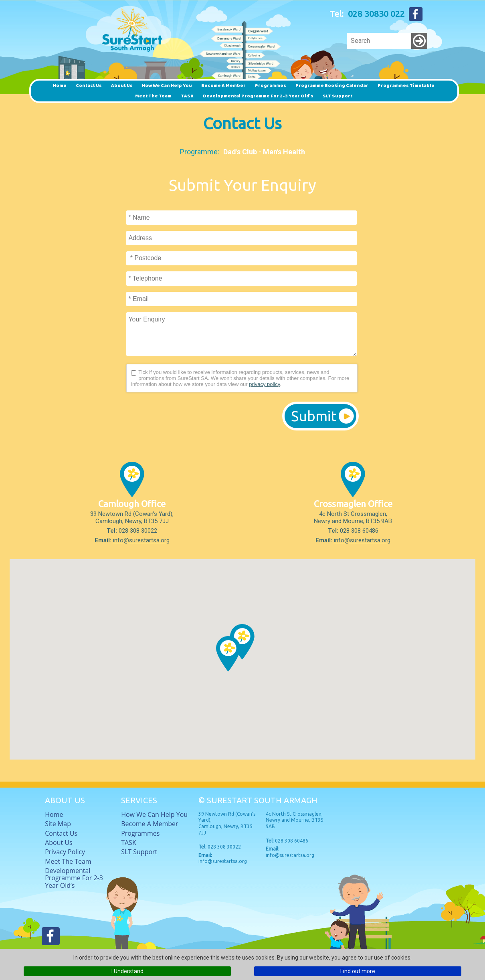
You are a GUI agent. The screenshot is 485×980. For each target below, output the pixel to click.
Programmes (271, 86)
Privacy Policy (65, 852)
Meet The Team (153, 96)
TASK (187, 96)
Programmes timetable (406, 86)
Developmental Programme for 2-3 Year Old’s (258, 96)
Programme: (200, 152)
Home (60, 86)
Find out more (358, 971)
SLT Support (337, 96)
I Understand (127, 971)
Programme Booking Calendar (332, 86)
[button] (228, 654)
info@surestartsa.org (141, 540)
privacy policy (264, 384)
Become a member (223, 86)
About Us (122, 86)
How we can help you (167, 86)
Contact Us (89, 86)
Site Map (58, 824)
